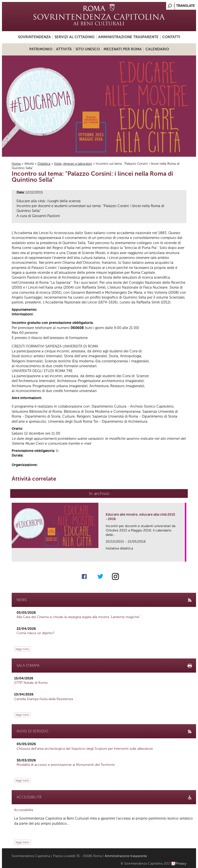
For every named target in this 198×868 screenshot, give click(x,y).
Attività (64, 49)
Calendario (157, 49)
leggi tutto (22, 649)
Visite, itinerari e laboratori (73, 164)
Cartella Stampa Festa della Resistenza (43, 699)
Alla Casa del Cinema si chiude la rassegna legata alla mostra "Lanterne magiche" (78, 617)
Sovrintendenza (34, 37)
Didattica (44, 164)
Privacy (181, 863)
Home (16, 164)
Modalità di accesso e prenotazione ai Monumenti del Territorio (66, 765)
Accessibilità (24, 810)
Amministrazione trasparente (128, 37)
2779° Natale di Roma (31, 683)
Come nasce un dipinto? (36, 633)
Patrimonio (41, 49)
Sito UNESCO (88, 49)
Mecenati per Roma (123, 49)
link (183, 556)
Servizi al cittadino (75, 37)
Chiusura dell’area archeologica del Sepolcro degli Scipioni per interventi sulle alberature (85, 749)
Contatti (171, 37)
